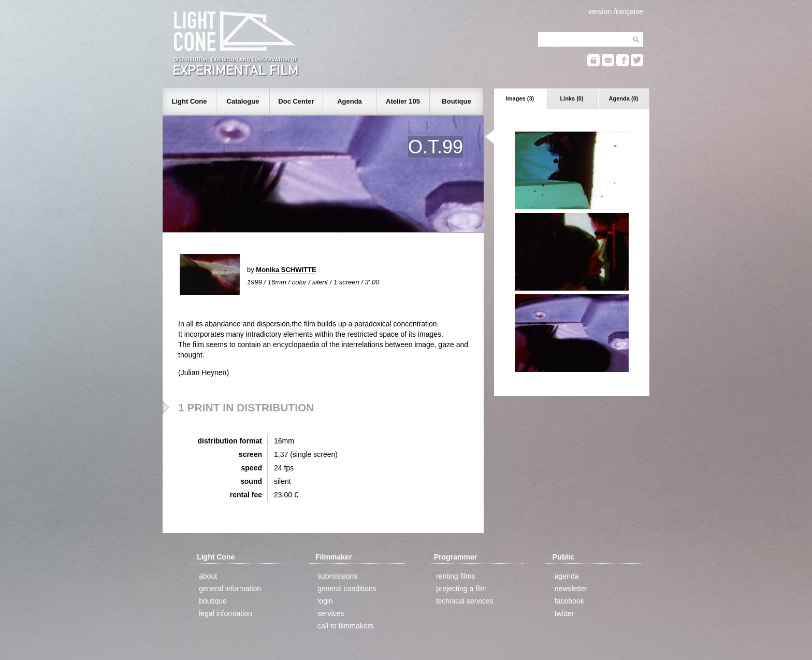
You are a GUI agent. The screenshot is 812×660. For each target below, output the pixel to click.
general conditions (347, 589)
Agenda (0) (624, 98)
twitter (564, 613)
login (325, 601)
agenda (567, 576)
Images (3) (520, 98)
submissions (337, 576)
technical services (465, 601)
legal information (226, 613)
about (208, 576)
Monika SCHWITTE (286, 270)
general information (230, 589)
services (331, 613)
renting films (455, 576)
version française (616, 11)
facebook (569, 601)
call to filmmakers (345, 626)
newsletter (571, 589)
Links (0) (571, 98)
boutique (213, 601)
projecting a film (461, 589)
